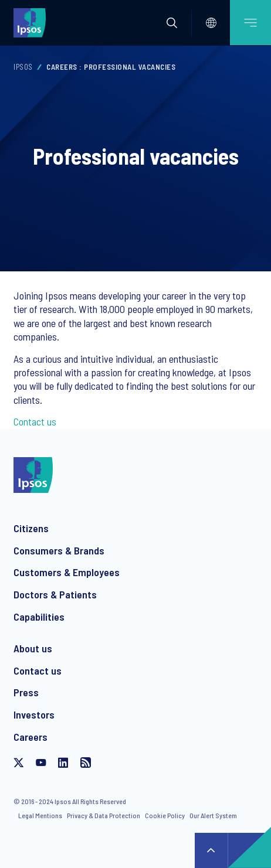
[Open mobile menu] (250, 23)
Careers (31, 737)
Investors (34, 714)
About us (33, 648)
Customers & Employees (67, 572)
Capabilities (39, 617)
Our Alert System (213, 815)
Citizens (31, 528)
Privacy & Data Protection (104, 815)
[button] (172, 23)
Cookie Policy (165, 815)
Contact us (35, 421)
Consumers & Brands (59, 550)
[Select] (211, 23)
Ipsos (23, 67)
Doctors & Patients (55, 594)
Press (26, 692)
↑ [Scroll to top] (211, 850)
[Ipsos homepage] (32, 22)
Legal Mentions (40, 815)
